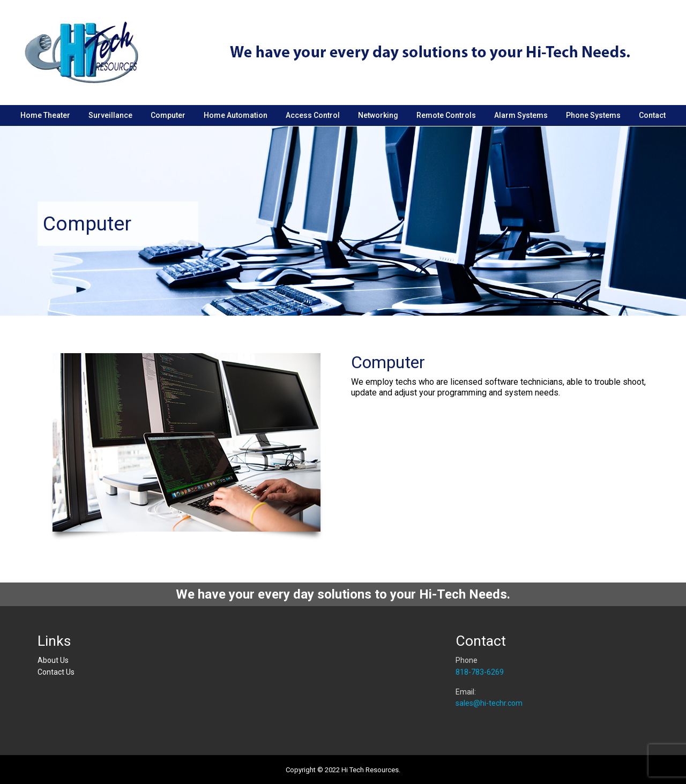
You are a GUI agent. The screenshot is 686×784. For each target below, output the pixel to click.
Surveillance (110, 115)
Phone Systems (593, 115)
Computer (168, 115)
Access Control (313, 115)
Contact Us (56, 672)
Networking (378, 115)
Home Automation (236, 115)
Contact (652, 115)
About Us (53, 660)
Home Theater (45, 115)
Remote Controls (446, 115)
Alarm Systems (521, 115)
